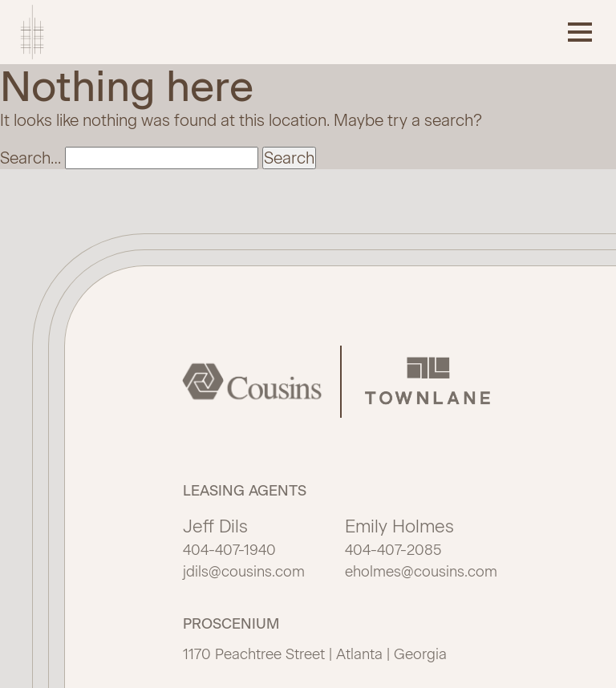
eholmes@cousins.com (421, 572)
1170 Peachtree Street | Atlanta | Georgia (315, 654)
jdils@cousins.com (244, 572)
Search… (30, 158)
